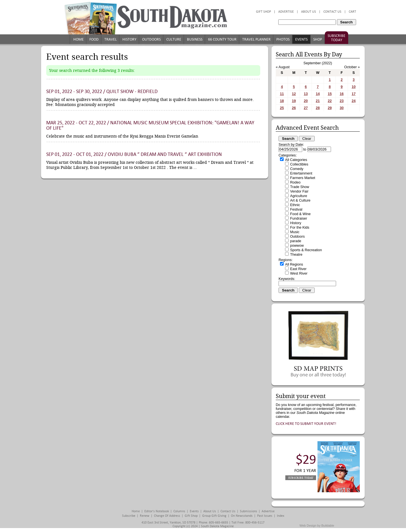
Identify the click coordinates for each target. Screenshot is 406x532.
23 (342, 101)
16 (342, 94)
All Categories (296, 160)
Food (94, 39)
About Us (309, 12)
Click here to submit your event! (306, 424)
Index (281, 516)
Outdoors (151, 39)
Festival (296, 209)
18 (282, 101)
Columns (179, 511)
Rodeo (295, 182)
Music (295, 232)
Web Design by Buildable (317, 526)
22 (330, 101)
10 (354, 87)
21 (318, 101)
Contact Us (332, 12)
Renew (145, 516)
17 (354, 94)
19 (294, 101)
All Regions (294, 264)
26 (294, 108)
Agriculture (299, 196)
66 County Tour (222, 39)
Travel (111, 39)
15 (330, 94)
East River (298, 269)
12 (294, 94)
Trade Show (300, 187)
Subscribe (129, 516)
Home (79, 39)
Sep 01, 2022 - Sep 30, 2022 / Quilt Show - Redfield (102, 91)
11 (282, 94)
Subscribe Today (337, 38)
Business (195, 39)
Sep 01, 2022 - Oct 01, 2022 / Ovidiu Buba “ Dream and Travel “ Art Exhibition (134, 154)
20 (306, 101)
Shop (318, 39)
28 (318, 108)
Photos (283, 39)
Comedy (297, 169)
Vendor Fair (299, 191)
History (129, 39)
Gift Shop (263, 12)
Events (301, 39)
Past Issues (265, 516)
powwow (297, 246)
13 (306, 94)
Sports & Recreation (306, 250)
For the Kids (300, 228)
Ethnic (295, 205)
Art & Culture (300, 200)
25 (282, 108)
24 (354, 101)
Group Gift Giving (214, 516)
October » (352, 67)
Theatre (296, 255)
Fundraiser (299, 218)
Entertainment (301, 173)
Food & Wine (300, 214)
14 (318, 94)
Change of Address (167, 516)
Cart (352, 12)
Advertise (286, 12)
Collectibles (299, 164)
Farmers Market (303, 178)
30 (342, 108)
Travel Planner (256, 39)
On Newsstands (242, 516)
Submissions (249, 511)
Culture (174, 39)
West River (299, 273)
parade (296, 241)
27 (306, 108)
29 (330, 108)
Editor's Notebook (157, 511)
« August (283, 67)
